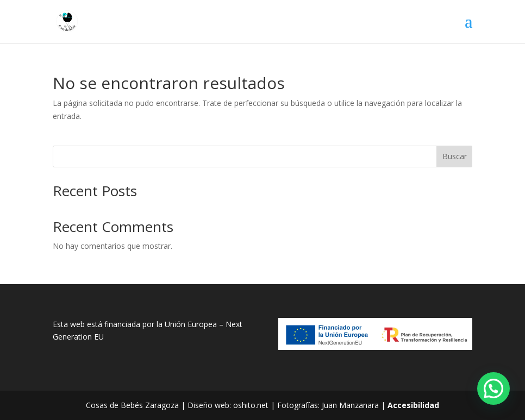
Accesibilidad (413, 405)
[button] (493, 388)
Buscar (455, 156)
